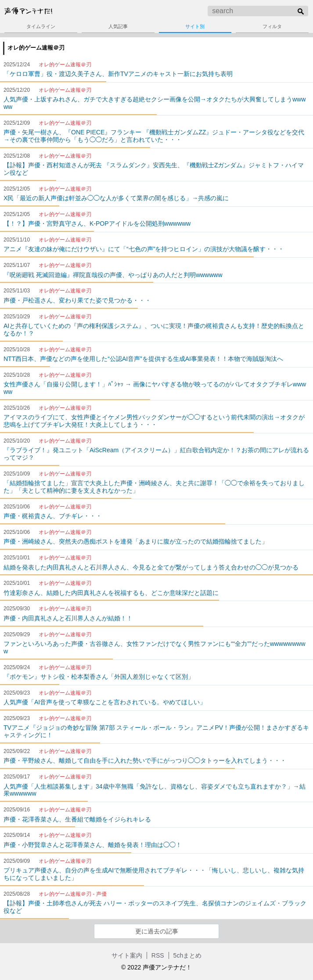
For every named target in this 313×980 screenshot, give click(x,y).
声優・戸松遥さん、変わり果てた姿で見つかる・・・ (77, 300)
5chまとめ (188, 955)
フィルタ (272, 26)
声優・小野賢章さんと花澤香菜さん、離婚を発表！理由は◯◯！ (93, 845)
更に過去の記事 (157, 931)
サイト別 (195, 26)
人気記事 (118, 26)
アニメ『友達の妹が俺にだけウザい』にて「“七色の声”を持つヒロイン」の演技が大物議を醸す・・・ (144, 249)
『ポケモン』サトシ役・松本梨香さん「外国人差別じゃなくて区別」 (99, 677)
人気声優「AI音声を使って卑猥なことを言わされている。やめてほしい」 (105, 702)
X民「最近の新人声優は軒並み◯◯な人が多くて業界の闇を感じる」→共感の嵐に (116, 198)
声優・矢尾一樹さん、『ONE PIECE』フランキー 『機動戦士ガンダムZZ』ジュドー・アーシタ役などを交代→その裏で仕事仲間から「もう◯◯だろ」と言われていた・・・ (154, 136)
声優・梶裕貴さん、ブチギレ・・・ (53, 516)
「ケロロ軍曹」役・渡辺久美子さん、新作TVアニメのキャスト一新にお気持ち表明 (118, 74)
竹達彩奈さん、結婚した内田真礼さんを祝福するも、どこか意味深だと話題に (111, 593)
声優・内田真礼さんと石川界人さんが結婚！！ (68, 618)
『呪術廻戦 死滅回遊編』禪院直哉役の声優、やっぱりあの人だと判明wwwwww (113, 275)
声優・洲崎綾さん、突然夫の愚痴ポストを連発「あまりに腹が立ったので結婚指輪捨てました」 (136, 541)
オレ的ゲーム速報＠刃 (36, 48)
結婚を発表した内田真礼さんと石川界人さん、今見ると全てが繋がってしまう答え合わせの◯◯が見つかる (151, 567)
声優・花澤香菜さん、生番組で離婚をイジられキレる (77, 819)
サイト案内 (127, 955)
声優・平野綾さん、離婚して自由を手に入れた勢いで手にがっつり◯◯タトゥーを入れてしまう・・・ (145, 760)
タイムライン (41, 26)
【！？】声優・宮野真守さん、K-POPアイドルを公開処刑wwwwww (97, 223)
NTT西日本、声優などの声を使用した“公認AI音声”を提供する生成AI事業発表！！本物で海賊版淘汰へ (143, 359)
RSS (158, 955)
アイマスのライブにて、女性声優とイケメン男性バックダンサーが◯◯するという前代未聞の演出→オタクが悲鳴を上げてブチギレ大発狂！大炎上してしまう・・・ (154, 421)
